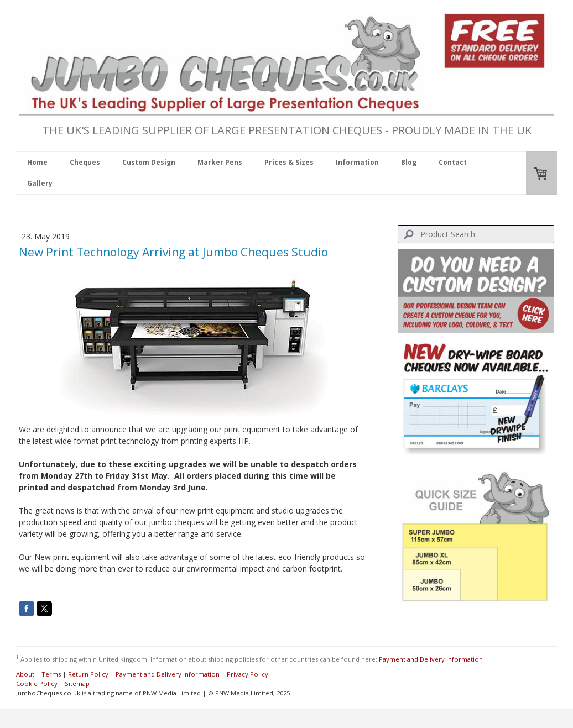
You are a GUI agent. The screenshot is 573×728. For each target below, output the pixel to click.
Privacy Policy (248, 674)
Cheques (85, 162)
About (25, 674)
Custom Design (149, 162)
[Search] (476, 234)
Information (357, 162)
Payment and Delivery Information (431, 659)
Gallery (40, 183)
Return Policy (88, 674)
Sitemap (77, 684)
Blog (409, 162)
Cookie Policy (37, 684)
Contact (453, 162)
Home (37, 162)
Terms (51, 674)
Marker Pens (220, 162)
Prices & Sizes (289, 162)
